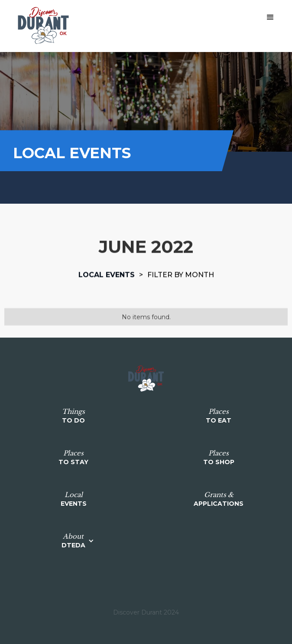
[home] (41, 26)
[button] (270, 17)
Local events (107, 275)
